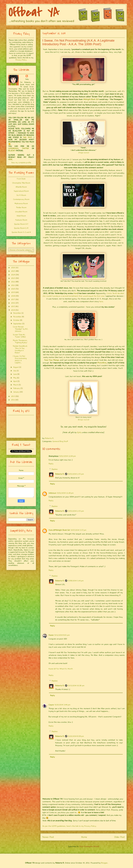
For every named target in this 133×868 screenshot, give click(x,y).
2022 (13, 282)
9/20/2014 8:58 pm (76, 736)
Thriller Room (21, 207)
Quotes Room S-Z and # (21, 232)
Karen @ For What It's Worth (61, 669)
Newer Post (48, 837)
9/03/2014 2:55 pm (76, 474)
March (16, 385)
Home (84, 837)
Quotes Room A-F (21, 224)
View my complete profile (21, 162)
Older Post (119, 837)
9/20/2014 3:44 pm (62, 705)
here (76, 293)
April (15, 381)
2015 (13, 306)
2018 (13, 296)
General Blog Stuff (60, 441)
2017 (13, 299)
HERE (10, 159)
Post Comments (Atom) (89, 846)
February (17, 388)
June (15, 374)
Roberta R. (60, 474)
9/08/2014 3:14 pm (76, 581)
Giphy (79, 432)
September (17, 324)
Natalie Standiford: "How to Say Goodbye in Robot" (20, 349)
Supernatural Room (21, 191)
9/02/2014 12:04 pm (67, 456)
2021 (13, 285)
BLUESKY (12, 151)
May (15, 378)
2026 (13, 267)
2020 (13, 289)
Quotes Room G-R (21, 228)
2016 (13, 303)
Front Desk (21, 179)
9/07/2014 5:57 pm (79, 530)
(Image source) (84, 153)
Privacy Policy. (21, 60)
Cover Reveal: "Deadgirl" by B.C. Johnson (21, 329)
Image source (84, 420)
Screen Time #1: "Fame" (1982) (19, 336)
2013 (13, 396)
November (17, 317)
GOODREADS (13, 148)
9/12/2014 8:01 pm (62, 635)
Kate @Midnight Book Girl (59, 530)
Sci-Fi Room (21, 195)
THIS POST (27, 137)
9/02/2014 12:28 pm (65, 493)
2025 (13, 271)
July (15, 371)
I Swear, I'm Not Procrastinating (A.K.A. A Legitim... (20, 359)
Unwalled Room (21, 212)
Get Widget (31, 252)
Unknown (52, 493)
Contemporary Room (21, 199)
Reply (51, 464)
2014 (13, 310)
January (16, 392)
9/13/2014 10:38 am (76, 685)
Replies (55, 469)
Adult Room (21, 216)
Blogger (104, 863)
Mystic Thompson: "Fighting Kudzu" (20, 341)
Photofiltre (102, 363)
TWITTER (25, 148)
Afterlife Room (21, 187)
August (16, 367)
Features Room (21, 220)
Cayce (51, 705)
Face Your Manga (51, 360)
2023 (13, 278)
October (16, 320)
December (17, 313)
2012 (13, 400)
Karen (51, 635)
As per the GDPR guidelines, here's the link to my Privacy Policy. (69, 826)
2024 (13, 275)
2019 (13, 292)
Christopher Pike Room (21, 183)
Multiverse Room (21, 203)
